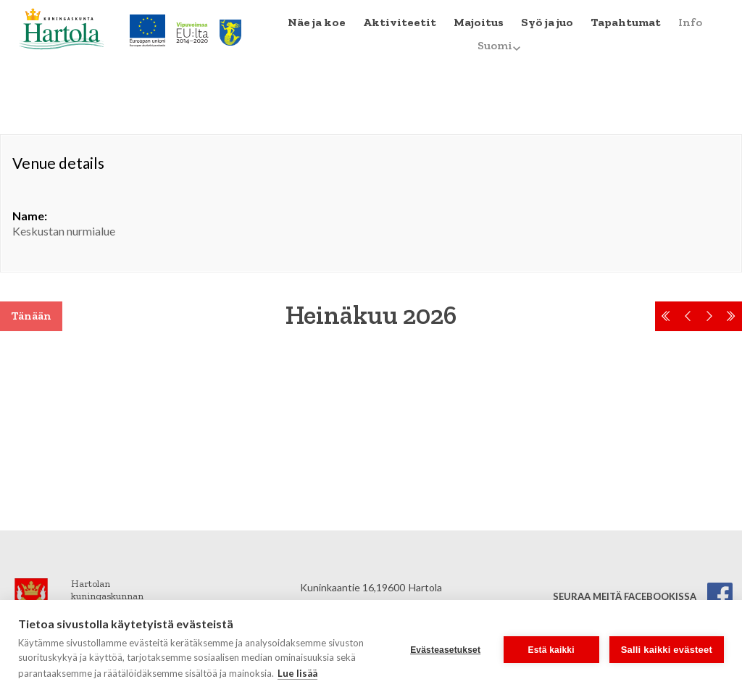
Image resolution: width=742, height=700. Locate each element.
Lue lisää (297, 673)
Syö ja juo (547, 22)
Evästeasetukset (445, 650)
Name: (30, 216)
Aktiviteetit (400, 22)
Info (690, 22)
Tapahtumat (626, 22)
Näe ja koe (317, 22)
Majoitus (479, 22)
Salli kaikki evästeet (667, 650)
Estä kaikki (551, 650)
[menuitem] (317, 22)
